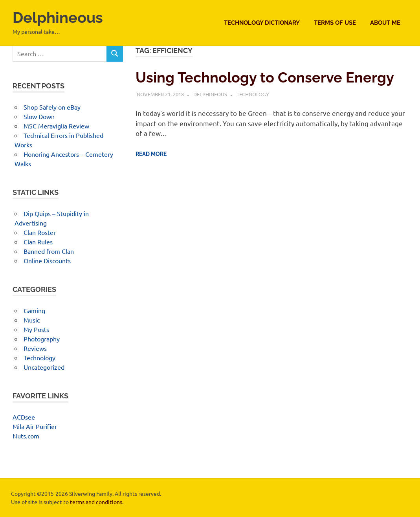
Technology (253, 94)
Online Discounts (47, 260)
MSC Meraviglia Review (56, 126)
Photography (42, 339)
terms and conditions (96, 502)
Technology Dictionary (262, 23)
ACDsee (24, 417)
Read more (151, 154)
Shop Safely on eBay (52, 107)
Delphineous (58, 17)
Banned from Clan (49, 251)
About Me (385, 23)
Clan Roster (40, 232)
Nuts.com (26, 436)
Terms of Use (335, 23)
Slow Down (39, 116)
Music (32, 320)
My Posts (36, 329)
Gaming (34, 310)
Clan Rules (38, 242)
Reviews (35, 348)
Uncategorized (44, 367)
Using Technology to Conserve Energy (265, 77)
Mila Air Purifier (35, 426)
